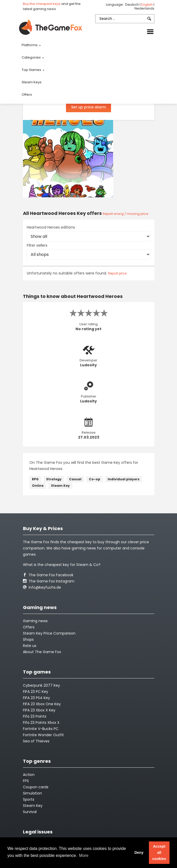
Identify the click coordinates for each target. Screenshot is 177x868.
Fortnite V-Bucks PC (41, 729)
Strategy (54, 479)
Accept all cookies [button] (159, 853)
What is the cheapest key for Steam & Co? (62, 565)
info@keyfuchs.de (42, 587)
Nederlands (144, 8)
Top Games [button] (32, 70)
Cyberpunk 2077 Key (41, 685)
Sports (29, 799)
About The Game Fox (42, 652)
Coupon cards (36, 787)
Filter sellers (37, 245)
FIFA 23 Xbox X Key (39, 710)
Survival (30, 812)
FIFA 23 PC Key (36, 692)
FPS (26, 781)
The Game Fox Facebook (48, 575)
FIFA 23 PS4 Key (36, 698)
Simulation (32, 793)
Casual (75, 479)
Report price (117, 273)
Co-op (95, 479)
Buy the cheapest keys (42, 4)
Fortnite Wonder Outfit (43, 735)
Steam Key (60, 486)
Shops (28, 639)
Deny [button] (139, 853)
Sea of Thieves (36, 741)
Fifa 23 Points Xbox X (41, 723)
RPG (35, 479)
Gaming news (35, 621)
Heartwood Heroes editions (51, 227)
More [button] (84, 855)
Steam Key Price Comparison (49, 633)
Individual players (124, 479)
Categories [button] (32, 57)
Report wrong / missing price (125, 214)
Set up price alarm (88, 107)
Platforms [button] (30, 45)
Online (38, 486)
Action (29, 775)
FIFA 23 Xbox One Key (42, 704)
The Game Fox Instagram (49, 581)
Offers (27, 95)
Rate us (30, 646)
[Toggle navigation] (150, 32)
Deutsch (132, 5)
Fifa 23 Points (35, 716)
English (147, 5)
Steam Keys (32, 82)
